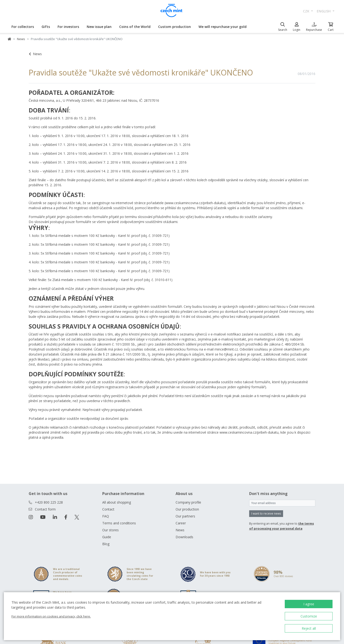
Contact (108, 509)
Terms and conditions (119, 523)
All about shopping (117, 502)
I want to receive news (266, 514)
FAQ (106, 516)
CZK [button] (307, 11)
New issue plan (99, 27)
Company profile (188, 502)
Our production (187, 509)
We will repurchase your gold (223, 27)
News (21, 39)
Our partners (185, 516)
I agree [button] (309, 604)
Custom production (175, 27)
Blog (106, 544)
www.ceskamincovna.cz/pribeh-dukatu (195, 203)
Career (181, 523)
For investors (68, 27)
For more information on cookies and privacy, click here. (51, 616)
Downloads (184, 537)
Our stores (110, 530)
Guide (107, 537)
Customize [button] (309, 616)
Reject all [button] (309, 628)
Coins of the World (135, 27)
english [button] (324, 11)
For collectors (23, 27)
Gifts (46, 27)
